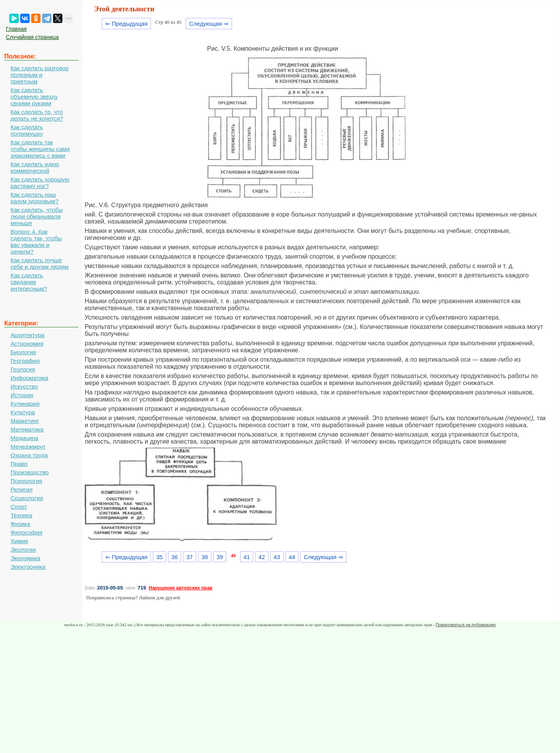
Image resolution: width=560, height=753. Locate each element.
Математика (27, 429)
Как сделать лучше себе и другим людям (40, 263)
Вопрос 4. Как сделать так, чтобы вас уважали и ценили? (36, 242)
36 (175, 557)
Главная (16, 29)
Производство (30, 472)
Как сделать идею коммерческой (35, 167)
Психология (26, 481)
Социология (27, 498)
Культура (23, 412)
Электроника (28, 567)
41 (247, 557)
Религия (21, 489)
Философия (27, 532)
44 (292, 557)
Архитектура (27, 335)
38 (205, 557)
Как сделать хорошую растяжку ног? (40, 183)
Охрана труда (29, 455)
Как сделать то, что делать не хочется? (37, 115)
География (25, 361)
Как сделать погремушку (27, 130)
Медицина (24, 438)
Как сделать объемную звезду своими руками (34, 97)
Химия (19, 541)
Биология (23, 352)
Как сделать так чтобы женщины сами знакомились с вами (40, 149)
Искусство (24, 386)
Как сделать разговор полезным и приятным (40, 75)
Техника (21, 515)
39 (220, 557)
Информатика (29, 378)
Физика (20, 524)
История (22, 395)
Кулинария (25, 404)
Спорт (19, 507)
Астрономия (27, 344)
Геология (23, 369)
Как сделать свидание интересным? (29, 282)
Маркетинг (25, 421)
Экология (23, 550)
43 (277, 557)
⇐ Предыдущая (127, 24)
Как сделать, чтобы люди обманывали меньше (37, 216)
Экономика (25, 558)
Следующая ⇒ (209, 24)
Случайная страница (32, 37)
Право (19, 464)
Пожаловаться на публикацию (466, 625)
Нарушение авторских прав (180, 588)
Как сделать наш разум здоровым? (35, 198)
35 (159, 557)
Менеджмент (28, 447)
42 (262, 557)
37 (190, 557)
